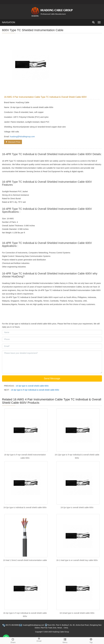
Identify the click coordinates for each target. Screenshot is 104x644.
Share (13, 640)
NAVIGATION (9, 22)
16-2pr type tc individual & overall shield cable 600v (25, 507)
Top (91, 640)
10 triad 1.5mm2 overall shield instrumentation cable (25, 560)
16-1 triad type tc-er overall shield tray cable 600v (77, 560)
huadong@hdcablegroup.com (22, 137)
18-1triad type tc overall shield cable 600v (77, 613)
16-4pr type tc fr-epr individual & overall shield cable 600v (35, 390)
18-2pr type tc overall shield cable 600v (77, 507)
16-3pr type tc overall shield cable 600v (32, 386)
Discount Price (13, 142)
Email (39, 640)
